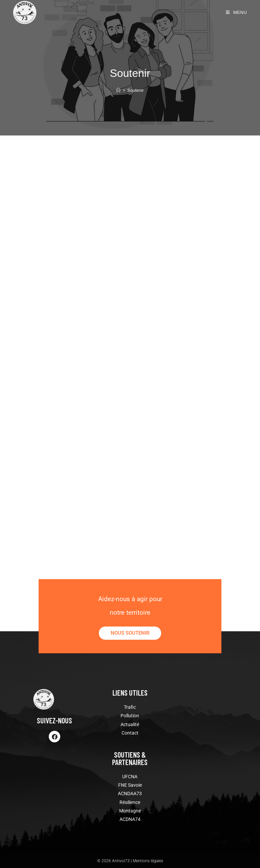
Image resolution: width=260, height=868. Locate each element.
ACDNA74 (130, 819)
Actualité (130, 724)
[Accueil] (118, 90)
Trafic (130, 707)
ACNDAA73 (130, 793)
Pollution (130, 716)
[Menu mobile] (236, 12)
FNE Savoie (130, 785)
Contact (130, 733)
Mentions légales (148, 861)
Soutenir (135, 90)
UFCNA (130, 777)
